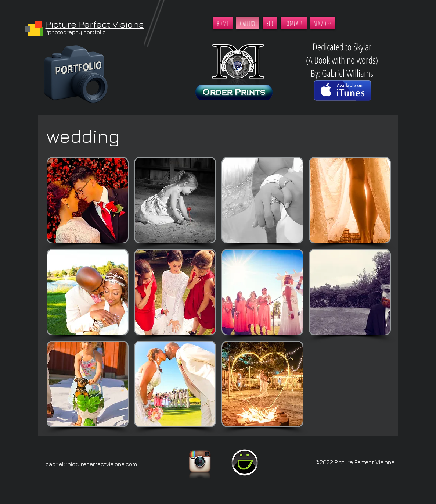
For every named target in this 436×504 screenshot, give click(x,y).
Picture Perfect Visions (95, 24)
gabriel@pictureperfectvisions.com (91, 464)
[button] (88, 200)
